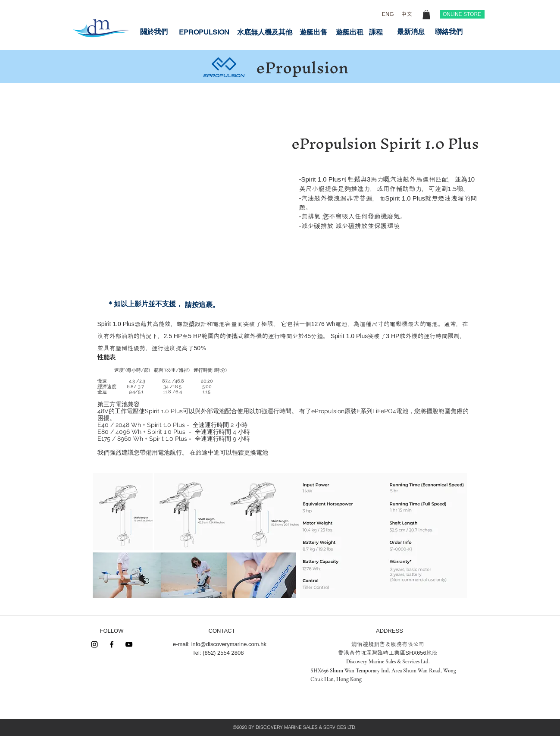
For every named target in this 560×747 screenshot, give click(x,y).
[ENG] (388, 14)
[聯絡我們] (449, 32)
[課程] (376, 32)
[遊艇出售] (313, 32)
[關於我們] (154, 32)
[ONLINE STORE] (462, 14)
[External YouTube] (190, 168)
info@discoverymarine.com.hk (229, 644)
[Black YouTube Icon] (129, 644)
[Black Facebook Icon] (112, 644)
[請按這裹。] (202, 305)
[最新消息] (411, 32)
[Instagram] (94, 644)
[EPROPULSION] (204, 32)
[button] (426, 15)
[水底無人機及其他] (265, 32)
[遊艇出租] (350, 32)
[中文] (407, 14)
